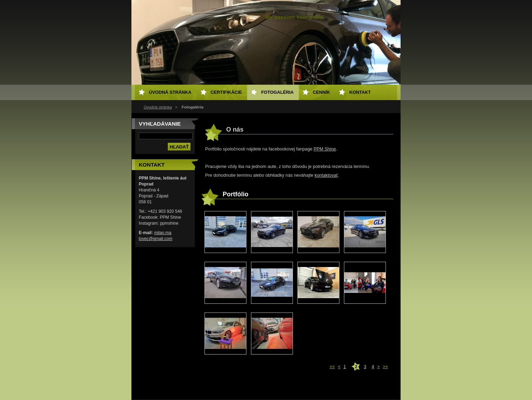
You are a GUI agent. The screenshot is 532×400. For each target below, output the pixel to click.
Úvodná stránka (158, 107)
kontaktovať (326, 175)
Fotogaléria (277, 92)
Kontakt (360, 92)
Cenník (321, 92)
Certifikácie (227, 92)
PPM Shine (325, 149)
